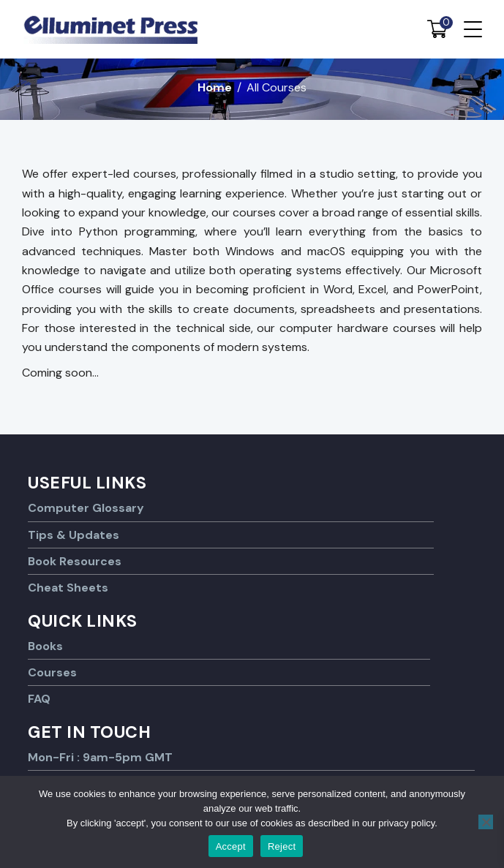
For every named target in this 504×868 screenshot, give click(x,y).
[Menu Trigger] (473, 29)
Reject (282, 846)
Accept (231, 846)
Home (215, 88)
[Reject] (486, 822)
